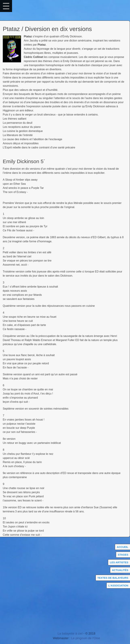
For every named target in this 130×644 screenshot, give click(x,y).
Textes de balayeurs (113, 578)
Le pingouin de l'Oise (86, 638)
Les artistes (119, 562)
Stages (123, 555)
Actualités (120, 570)
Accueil (123, 547)
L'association (118, 585)
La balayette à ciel (70, 634)
